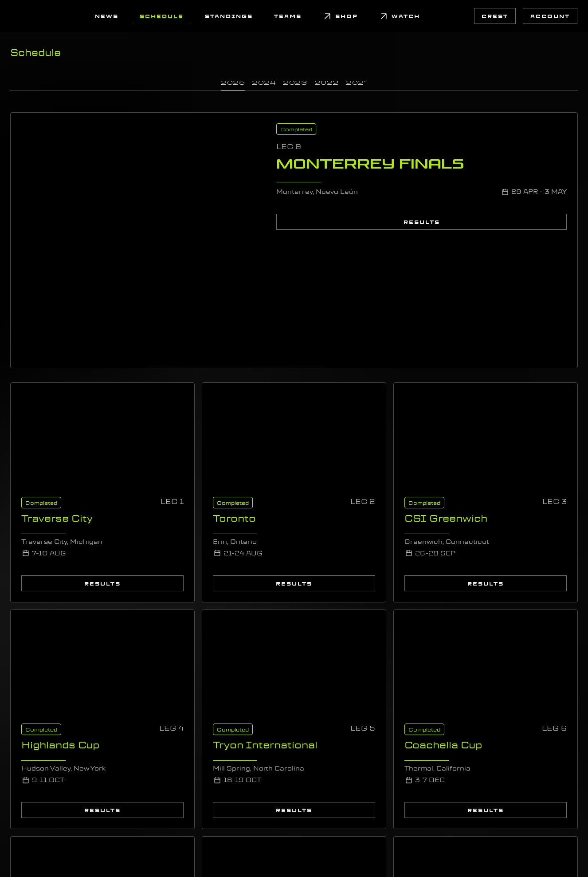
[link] (21, 16)
